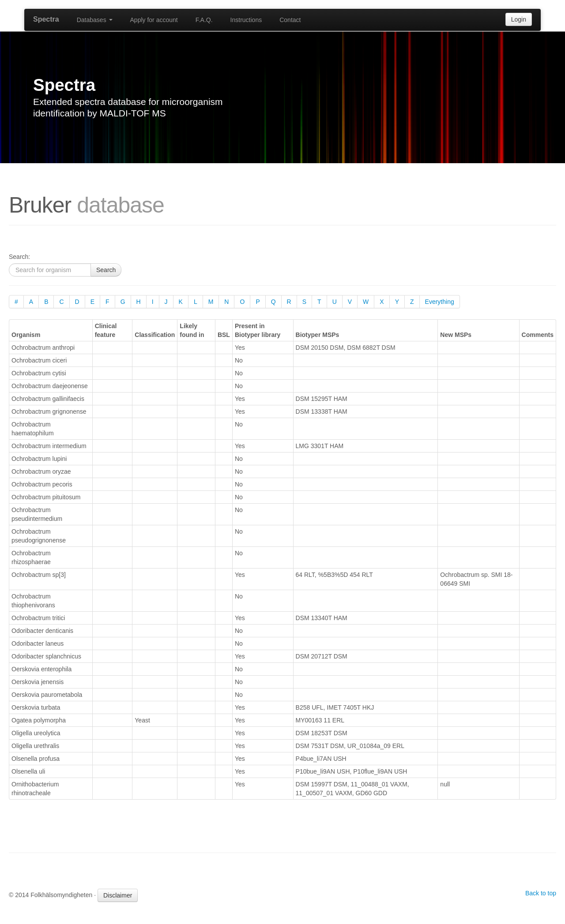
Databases (95, 20)
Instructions (246, 20)
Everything (440, 302)
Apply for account (154, 20)
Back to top (541, 893)
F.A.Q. (204, 20)
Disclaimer (118, 895)
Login (519, 19)
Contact (290, 20)
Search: (19, 257)
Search (106, 270)
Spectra (46, 19)
